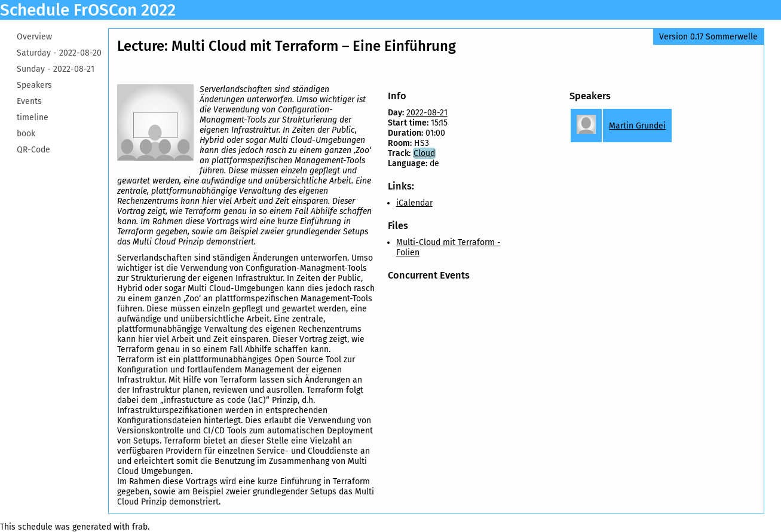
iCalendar (414, 203)
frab (140, 527)
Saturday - (59, 53)
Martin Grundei (637, 126)
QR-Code (33, 150)
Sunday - (56, 69)
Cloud (424, 153)
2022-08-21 (427, 113)
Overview (34, 37)
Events (29, 101)
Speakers (34, 85)
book (26, 134)
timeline (33, 117)
